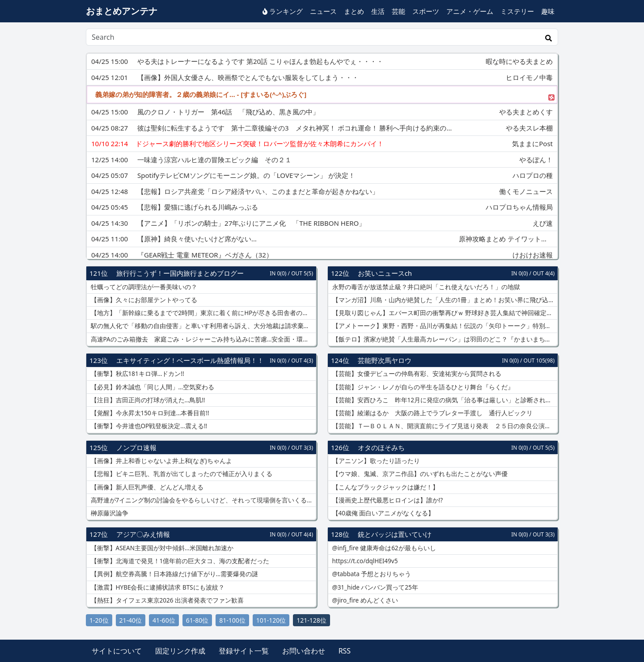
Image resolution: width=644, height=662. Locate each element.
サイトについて (117, 651)
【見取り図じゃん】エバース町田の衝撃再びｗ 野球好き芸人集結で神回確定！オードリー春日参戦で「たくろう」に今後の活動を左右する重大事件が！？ (444, 313)
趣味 (548, 11)
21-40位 (131, 620)
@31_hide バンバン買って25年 (374, 587)
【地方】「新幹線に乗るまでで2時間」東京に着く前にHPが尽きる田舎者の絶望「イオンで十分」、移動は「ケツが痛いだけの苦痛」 (203, 313)
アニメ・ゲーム (470, 11)
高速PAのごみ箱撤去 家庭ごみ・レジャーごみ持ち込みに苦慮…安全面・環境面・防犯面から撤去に (203, 339)
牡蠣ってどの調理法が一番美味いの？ (143, 287)
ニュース (323, 11)
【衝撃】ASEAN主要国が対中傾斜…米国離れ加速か (161, 548)
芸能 (398, 11)
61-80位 (197, 620)
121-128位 (311, 620)
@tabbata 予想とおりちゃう (371, 574)
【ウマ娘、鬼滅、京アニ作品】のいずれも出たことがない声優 (419, 474)
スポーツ (426, 11)
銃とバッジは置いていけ (395, 534)
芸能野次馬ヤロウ (385, 360)
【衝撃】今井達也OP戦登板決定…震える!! (148, 426)
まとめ (354, 11)
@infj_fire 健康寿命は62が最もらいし (383, 548)
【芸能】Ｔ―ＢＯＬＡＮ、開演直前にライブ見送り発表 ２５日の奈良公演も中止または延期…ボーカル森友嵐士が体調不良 (444, 426)
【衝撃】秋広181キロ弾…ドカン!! (137, 374)
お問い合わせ (304, 651)
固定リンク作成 (180, 651)
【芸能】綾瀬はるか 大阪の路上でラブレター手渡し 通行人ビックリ (432, 413)
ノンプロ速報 (136, 447)
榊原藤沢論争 (109, 513)
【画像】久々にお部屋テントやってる (143, 300)
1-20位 (99, 620)
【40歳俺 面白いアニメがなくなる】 (382, 513)
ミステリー (517, 11)
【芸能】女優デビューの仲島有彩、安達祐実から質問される (416, 374)
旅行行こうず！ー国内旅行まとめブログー (180, 273)
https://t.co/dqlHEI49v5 (364, 561)
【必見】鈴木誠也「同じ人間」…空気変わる (152, 387)
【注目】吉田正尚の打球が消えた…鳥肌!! (147, 400)
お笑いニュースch (385, 273)
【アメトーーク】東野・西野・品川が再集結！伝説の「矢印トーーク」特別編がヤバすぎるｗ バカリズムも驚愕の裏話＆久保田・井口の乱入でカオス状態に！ (444, 326)
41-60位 (164, 620)
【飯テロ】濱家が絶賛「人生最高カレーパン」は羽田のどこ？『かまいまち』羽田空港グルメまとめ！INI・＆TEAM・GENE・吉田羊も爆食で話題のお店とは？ (444, 339)
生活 (378, 11)
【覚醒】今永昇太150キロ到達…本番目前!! (149, 413)
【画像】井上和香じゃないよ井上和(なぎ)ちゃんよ (161, 461)
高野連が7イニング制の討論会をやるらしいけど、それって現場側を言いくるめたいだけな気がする (203, 500)
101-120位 (271, 620)
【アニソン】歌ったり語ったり (375, 461)
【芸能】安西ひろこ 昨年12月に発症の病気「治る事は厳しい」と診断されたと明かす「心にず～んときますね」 (444, 400)
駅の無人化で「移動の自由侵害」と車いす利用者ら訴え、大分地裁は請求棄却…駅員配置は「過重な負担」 (203, 326)
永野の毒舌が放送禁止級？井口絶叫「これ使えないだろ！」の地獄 (425, 287)
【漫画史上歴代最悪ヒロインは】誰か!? (387, 500)
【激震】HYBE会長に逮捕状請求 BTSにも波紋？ (157, 587)
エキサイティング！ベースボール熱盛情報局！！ (190, 360)
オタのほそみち (381, 447)
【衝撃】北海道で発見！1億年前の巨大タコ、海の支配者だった (179, 561)
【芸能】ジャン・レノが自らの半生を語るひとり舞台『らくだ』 (422, 387)
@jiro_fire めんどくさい (364, 600)
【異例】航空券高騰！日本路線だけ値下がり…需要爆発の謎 (174, 574)
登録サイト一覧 (244, 651)
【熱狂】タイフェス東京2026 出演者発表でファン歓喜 (166, 600)
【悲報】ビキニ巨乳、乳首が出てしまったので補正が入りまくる (181, 474)
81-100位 (232, 620)
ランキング (283, 11)
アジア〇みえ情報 (143, 534)
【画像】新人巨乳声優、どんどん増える (146, 487)
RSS (345, 651)
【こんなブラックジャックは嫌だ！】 (385, 487)
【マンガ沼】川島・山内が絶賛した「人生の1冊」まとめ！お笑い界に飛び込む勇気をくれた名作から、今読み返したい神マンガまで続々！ (444, 300)
